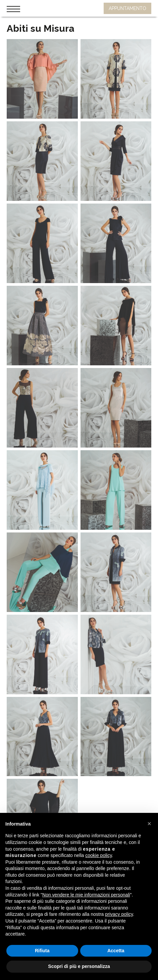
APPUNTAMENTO (127, 8)
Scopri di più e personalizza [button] (79, 966)
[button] (149, 824)
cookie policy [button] (98, 855)
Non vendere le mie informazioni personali (86, 895)
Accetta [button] (116, 951)
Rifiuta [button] (42, 951)
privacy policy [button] (119, 914)
